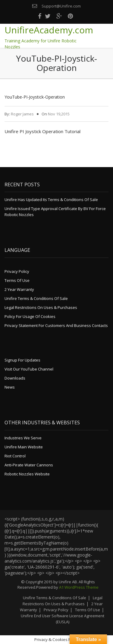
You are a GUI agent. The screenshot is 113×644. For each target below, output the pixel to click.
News (10, 387)
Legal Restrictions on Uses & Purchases (41, 307)
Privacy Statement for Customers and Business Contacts (56, 325)
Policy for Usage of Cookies (30, 316)
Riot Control (15, 456)
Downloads (15, 378)
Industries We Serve (23, 438)
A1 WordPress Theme (79, 587)
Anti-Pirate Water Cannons (29, 465)
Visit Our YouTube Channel (29, 369)
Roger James (22, 114)
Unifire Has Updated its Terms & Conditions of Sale (51, 200)
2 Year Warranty (19, 289)
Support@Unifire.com (61, 6)
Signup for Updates (22, 360)
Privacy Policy (17, 271)
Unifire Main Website (24, 447)
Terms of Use (17, 280)
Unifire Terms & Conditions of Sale (36, 298)
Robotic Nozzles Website (27, 474)
